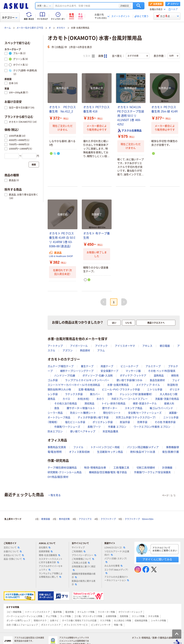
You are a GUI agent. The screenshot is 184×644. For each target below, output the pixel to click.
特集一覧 (118, 625)
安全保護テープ (109, 371)
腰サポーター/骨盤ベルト (81, 408)
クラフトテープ (108, 519)
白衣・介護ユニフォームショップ (22, 625)
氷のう (100, 399)
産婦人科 (169, 403)
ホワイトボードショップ (130, 612)
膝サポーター (110, 408)
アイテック (101, 346)
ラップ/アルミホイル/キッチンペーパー (87, 380)
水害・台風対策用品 (118, 385)
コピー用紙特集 (14, 612)
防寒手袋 (142, 422)
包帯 (110, 394)
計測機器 (167, 468)
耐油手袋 (125, 422)
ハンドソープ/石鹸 (65, 376)
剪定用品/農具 (111, 431)
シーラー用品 (55, 413)
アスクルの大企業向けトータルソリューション (117, 579)
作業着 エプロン (117, 427)
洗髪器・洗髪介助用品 (167, 399)
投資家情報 (46, 552)
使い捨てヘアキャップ (83, 431)
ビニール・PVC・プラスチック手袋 (121, 390)
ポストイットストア (51, 625)
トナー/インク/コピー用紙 (105, 447)
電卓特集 (57, 612)
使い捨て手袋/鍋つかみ (129, 380)
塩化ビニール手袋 (75, 422)
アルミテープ (153, 366)
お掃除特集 (111, 616)
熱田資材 (85, 350)
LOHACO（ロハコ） (115, 548)
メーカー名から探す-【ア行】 (30, 28)
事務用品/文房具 (57, 447)
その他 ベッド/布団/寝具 (162, 371)
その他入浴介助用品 (66, 403)
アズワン (68, 350)
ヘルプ (174, 9)
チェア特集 (51, 616)
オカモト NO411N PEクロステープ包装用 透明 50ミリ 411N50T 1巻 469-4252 (131, 116)
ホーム (8, 28)
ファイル (78, 447)
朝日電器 (165, 346)
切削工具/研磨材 (146, 468)
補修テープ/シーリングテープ (77, 371)
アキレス (147, 346)
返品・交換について (14, 559)
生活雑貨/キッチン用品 (110, 452)
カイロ (66, 399)
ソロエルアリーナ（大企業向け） (117, 553)
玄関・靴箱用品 (87, 390)
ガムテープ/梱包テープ (61, 366)
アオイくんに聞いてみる (157, 559)
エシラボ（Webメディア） (116, 571)
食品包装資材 (157, 380)
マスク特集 (105, 621)
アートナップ (55, 346)
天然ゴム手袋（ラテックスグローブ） (136, 417)
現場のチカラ (40, 621)
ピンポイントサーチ (101, 625)
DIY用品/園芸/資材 (58, 477)
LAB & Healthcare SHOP (61, 256)
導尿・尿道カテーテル (145, 403)
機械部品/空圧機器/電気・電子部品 (108, 472)
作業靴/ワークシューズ (67, 427)
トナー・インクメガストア (37, 612)
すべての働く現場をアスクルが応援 (79, 621)
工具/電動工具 (121, 468)
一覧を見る (54, 495)
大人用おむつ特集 (123, 621)
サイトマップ (78, 548)
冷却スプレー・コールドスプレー (129, 399)
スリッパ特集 (138, 616)
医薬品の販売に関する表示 (84, 583)
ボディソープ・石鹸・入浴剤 (98, 376)
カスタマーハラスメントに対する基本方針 (51, 561)
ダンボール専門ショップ (18, 621)
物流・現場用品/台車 (95, 468)
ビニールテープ (129, 366)
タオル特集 (153, 616)
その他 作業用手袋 (165, 422)
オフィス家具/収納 (79, 452)
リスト (89, 56)
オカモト (61, 28)
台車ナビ (54, 621)
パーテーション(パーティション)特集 (24, 616)
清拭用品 (89, 403)
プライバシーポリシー (84, 555)
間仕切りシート (112, 413)
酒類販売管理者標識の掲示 (84, 576)
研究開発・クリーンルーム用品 (65, 472)
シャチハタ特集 (158, 621)
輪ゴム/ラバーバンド (161, 408)
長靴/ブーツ (94, 427)
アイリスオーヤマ (125, 346)
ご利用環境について (83, 559)
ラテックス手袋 (74, 394)
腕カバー (95, 394)
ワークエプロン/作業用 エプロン (152, 427)
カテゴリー (10, 18)
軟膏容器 (46, 519)
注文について (11, 548)
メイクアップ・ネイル (148, 385)
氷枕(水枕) (83, 399)
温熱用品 (159, 376)
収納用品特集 (141, 621)
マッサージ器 (133, 371)
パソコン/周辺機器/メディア (143, 447)
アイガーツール (79, 346)
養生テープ (87, 366)
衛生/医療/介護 (171, 452)
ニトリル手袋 (155, 390)
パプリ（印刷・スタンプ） (116, 560)
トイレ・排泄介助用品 (113, 403)
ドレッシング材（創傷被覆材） (136, 394)
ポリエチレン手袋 (103, 422)
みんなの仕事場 (113, 566)
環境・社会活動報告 (49, 555)
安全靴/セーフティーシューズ (145, 413)
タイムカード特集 (86, 612)
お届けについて (13, 552)
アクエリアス (85, 519)
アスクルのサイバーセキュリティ (51, 568)
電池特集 (70, 612)
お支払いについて (14, 555)
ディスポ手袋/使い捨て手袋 (93, 417)
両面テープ (107, 366)
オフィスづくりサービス (76, 625)
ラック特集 (65, 616)
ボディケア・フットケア (133, 376)
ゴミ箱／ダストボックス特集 (88, 616)
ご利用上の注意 (81, 563)
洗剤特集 (124, 616)
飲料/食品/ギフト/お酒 (143, 452)
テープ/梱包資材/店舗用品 (62, 468)
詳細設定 (125, 6)
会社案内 (45, 548)
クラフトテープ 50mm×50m (139, 519)
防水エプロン (55, 431)
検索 (139, 6)
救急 (57, 408)
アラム (101, 350)
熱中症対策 (64, 519)
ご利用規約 (79, 552)
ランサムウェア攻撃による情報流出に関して (51, 575)
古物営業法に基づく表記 (84, 568)
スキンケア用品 (134, 408)
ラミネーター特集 (106, 612)
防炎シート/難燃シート (83, 413)
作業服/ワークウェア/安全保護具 (152, 472)
